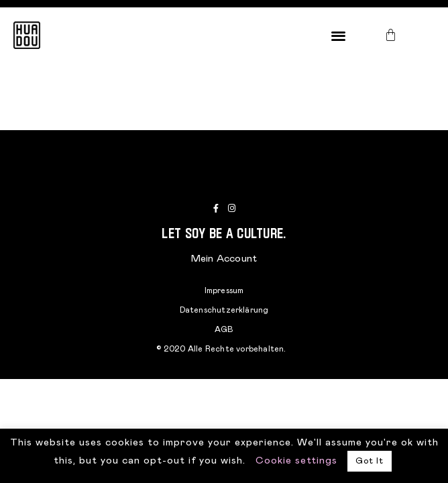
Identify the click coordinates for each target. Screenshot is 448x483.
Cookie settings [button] (296, 461)
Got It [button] (370, 461)
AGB (224, 329)
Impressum (224, 290)
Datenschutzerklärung (224, 310)
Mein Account (224, 259)
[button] (339, 35)
